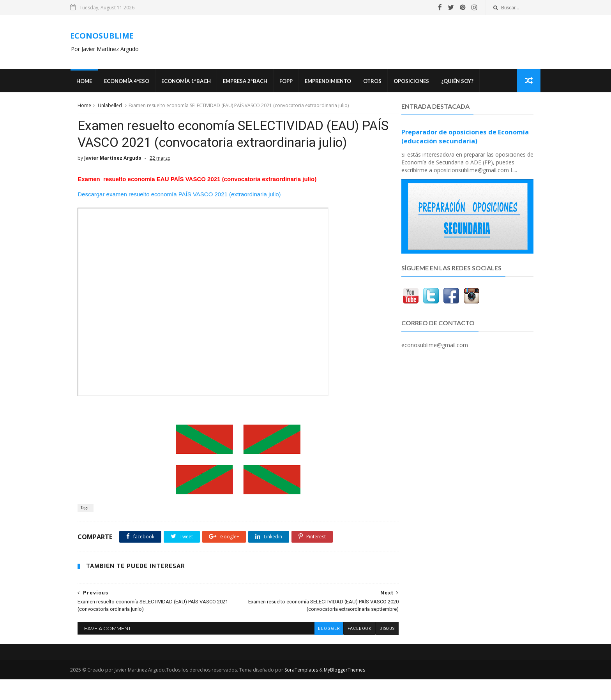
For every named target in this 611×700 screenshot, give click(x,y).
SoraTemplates (309, 690)
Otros (379, 82)
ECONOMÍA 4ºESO (134, 82)
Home (91, 82)
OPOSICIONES (418, 82)
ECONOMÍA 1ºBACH (193, 82)
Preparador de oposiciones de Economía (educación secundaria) (465, 138)
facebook (342, 649)
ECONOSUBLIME (109, 36)
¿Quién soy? (464, 82)
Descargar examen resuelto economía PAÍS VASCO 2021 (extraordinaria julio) (179, 215)
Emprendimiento (335, 82)
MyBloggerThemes (352, 690)
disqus (370, 649)
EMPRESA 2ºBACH (252, 82)
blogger (311, 649)
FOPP (293, 82)
